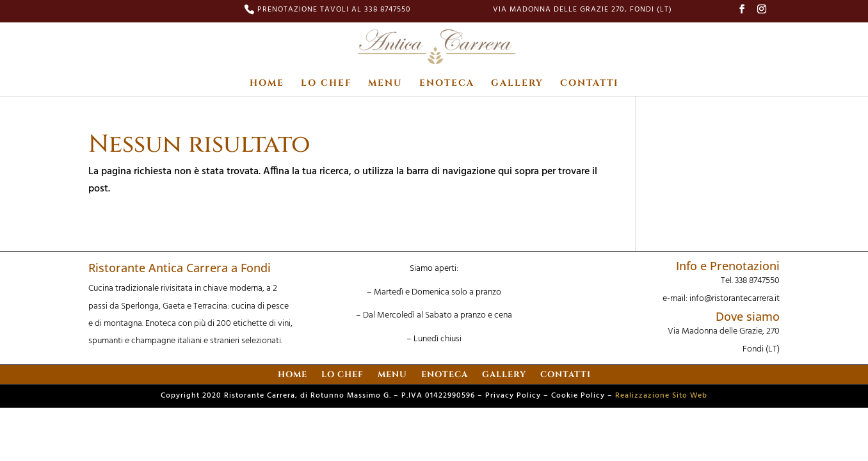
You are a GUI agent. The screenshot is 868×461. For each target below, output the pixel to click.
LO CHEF (326, 84)
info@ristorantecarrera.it (735, 299)
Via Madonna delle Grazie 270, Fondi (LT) (583, 11)
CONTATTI (589, 84)
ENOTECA (447, 84)
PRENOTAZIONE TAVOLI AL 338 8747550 (334, 11)
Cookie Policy (578, 396)
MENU (385, 84)
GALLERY (517, 84)
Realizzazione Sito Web (661, 396)
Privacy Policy (513, 396)
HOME (267, 84)
